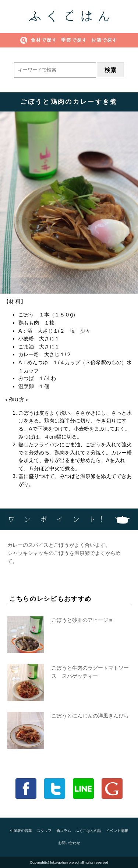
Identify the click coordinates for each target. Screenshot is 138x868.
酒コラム (64, 831)
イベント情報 (117, 831)
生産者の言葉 (21, 831)
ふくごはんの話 (88, 831)
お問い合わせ (69, 843)
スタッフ (44, 831)
